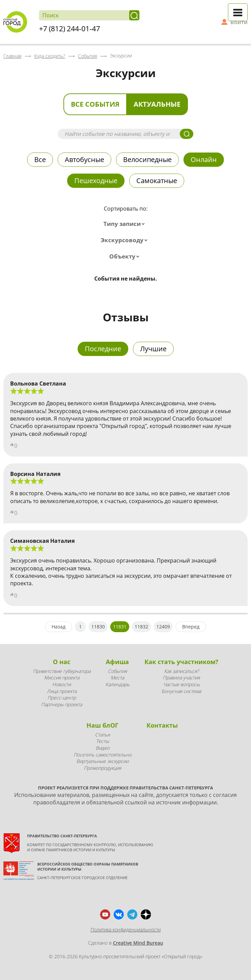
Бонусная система (181, 691)
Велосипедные (147, 159)
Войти (239, 22)
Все (40, 159)
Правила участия (181, 678)
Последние (103, 349)
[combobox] (125, 224)
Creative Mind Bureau (138, 943)
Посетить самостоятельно (103, 755)
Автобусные (84, 159)
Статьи (102, 735)
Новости (62, 684)
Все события (95, 104)
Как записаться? (181, 671)
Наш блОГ (102, 725)
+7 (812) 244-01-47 (70, 29)
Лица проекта (62, 691)
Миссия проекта (62, 678)
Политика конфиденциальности (126, 930)
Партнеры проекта (62, 704)
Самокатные (157, 181)
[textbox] (125, 224)
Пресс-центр (62, 698)
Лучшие (153, 349)
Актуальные (157, 104)
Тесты (102, 741)
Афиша (117, 662)
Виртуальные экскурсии (102, 761)
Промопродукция (102, 768)
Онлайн (204, 159)
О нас (62, 662)
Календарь (118, 684)
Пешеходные (96, 181)
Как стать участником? (181, 662)
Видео (103, 748)
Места (117, 678)
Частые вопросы (181, 684)
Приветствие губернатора (62, 671)
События (117, 671)
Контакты (162, 725)
